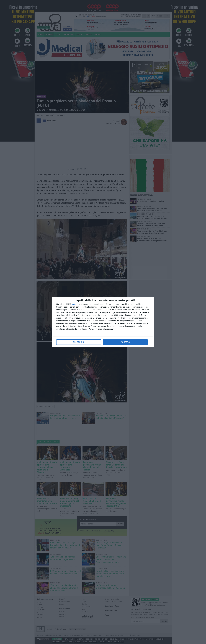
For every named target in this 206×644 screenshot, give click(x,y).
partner (75, 304)
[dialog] (103, 322)
